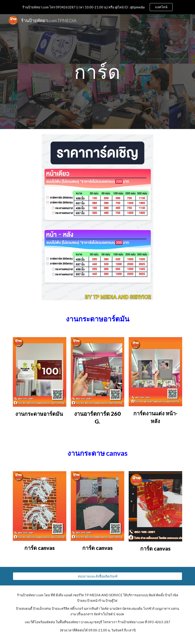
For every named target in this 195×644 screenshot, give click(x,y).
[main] (97, 71)
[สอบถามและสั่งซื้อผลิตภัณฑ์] (97, 576)
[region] (97, 7)
